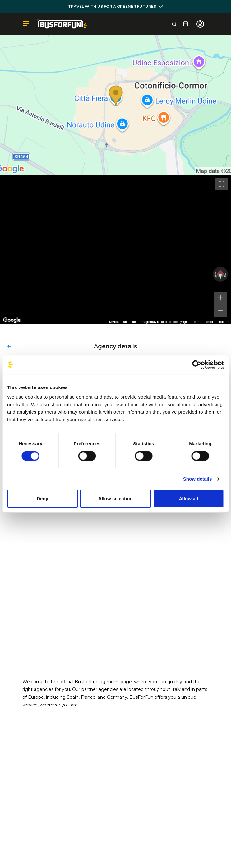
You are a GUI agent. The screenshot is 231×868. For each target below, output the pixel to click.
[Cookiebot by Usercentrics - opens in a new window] (197, 365)
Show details (198, 479)
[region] (115, 250)
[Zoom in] (220, 298)
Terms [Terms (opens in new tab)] (197, 322)
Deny (42, 498)
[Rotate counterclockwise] (215, 274)
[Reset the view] (220, 274)
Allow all (188, 498)
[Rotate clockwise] (226, 274)
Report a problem (217, 322)
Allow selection (115, 498)
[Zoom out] (220, 311)
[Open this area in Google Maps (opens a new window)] (12, 320)
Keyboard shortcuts (123, 322)
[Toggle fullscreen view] (222, 184)
